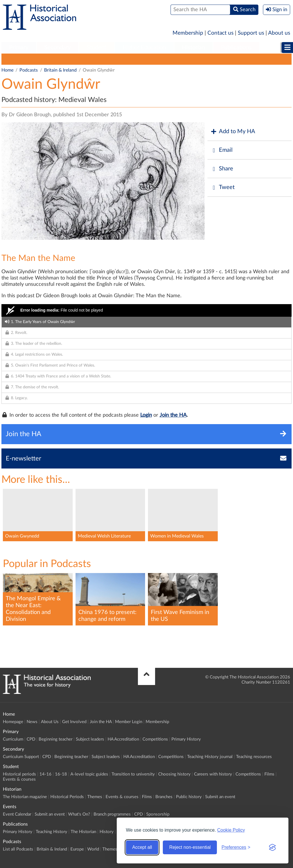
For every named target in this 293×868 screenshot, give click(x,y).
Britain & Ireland (62, 59)
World (116, 59)
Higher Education (144, 48)
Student (97, 48)
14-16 (45, 774)
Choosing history (174, 774)
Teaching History (52, 832)
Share (222, 169)
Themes (138, 59)
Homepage (13, 722)
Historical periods (19, 774)
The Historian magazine (25, 797)
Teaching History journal (210, 757)
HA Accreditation (123, 739)
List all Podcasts (20, 59)
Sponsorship (158, 814)
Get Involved (74, 722)
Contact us (220, 33)
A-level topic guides (89, 774)
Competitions (155, 739)
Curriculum (13, 739)
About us (279, 33)
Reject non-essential (190, 847)
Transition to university (133, 774)
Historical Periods (67, 797)
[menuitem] (19, 48)
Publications (236, 48)
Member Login (129, 722)
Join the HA (173, 415)
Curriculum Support (21, 757)
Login (146, 415)
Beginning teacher (56, 739)
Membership (188, 33)
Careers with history (213, 774)
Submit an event (220, 797)
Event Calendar (17, 814)
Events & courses (19, 779)
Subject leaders (90, 739)
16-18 (61, 774)
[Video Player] (146, 310)
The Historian (83, 832)
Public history (189, 797)
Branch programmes (112, 814)
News (32, 722)
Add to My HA (233, 132)
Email (221, 150)
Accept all (142, 847)
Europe (94, 59)
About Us (50, 722)
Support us (251, 33)
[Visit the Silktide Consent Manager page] (272, 847)
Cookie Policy (231, 830)
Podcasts (29, 70)
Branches (164, 797)
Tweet (222, 187)
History (107, 832)
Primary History (186, 739)
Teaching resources (254, 757)
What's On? (79, 814)
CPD (31, 739)
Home (7, 70)
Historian (193, 48)
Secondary (58, 48)
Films (269, 774)
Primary (19, 48)
